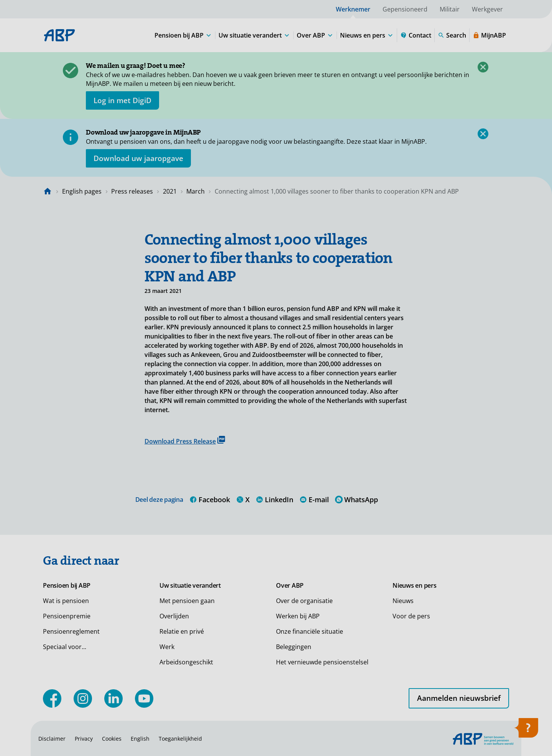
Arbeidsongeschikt (186, 662)
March (195, 191)
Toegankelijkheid (180, 739)
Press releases (132, 191)
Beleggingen (294, 647)
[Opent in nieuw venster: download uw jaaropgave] (138, 158)
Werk (167, 647)
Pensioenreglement (71, 631)
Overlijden (174, 616)
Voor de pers (411, 616)
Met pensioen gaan (187, 601)
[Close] (483, 67)
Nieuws (403, 601)
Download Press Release (185, 441)
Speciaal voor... (65, 647)
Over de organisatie (304, 601)
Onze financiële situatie (310, 631)
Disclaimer (52, 739)
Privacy (84, 739)
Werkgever (487, 9)
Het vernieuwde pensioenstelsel (322, 662)
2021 (170, 191)
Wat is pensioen (66, 601)
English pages (82, 191)
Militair (450, 9)
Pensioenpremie (67, 616)
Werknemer (353, 9)
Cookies (112, 739)
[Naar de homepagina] (48, 191)
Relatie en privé (182, 631)
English (140, 739)
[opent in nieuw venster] (122, 100)
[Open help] (526, 730)
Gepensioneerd (405, 9)
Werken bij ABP (298, 616)
